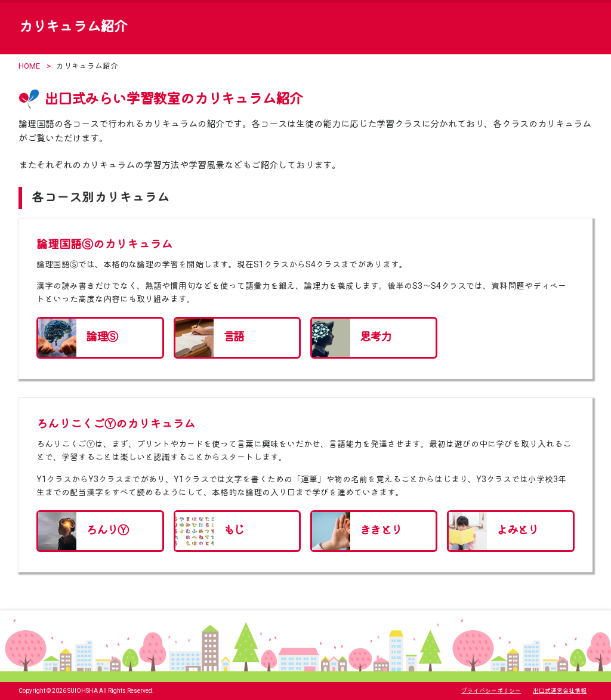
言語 (234, 337)
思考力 (375, 337)
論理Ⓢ (101, 337)
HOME (29, 66)
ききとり (381, 530)
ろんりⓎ (107, 530)
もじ (234, 530)
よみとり (517, 530)
